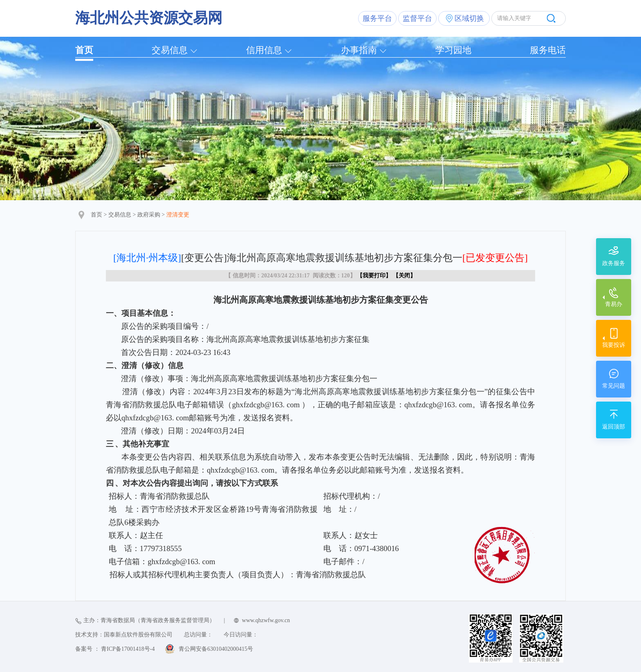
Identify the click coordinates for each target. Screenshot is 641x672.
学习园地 (453, 50)
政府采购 (149, 215)
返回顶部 (614, 427)
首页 (84, 50)
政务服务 (614, 263)
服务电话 (548, 50)
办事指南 (359, 50)
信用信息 (264, 50)
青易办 (614, 304)
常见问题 (614, 386)
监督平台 (417, 18)
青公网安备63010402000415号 (216, 649)
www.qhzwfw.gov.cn (266, 620)
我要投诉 (614, 345)
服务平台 (377, 18)
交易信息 (170, 50)
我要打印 (374, 276)
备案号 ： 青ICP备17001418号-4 (115, 649)
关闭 (404, 276)
